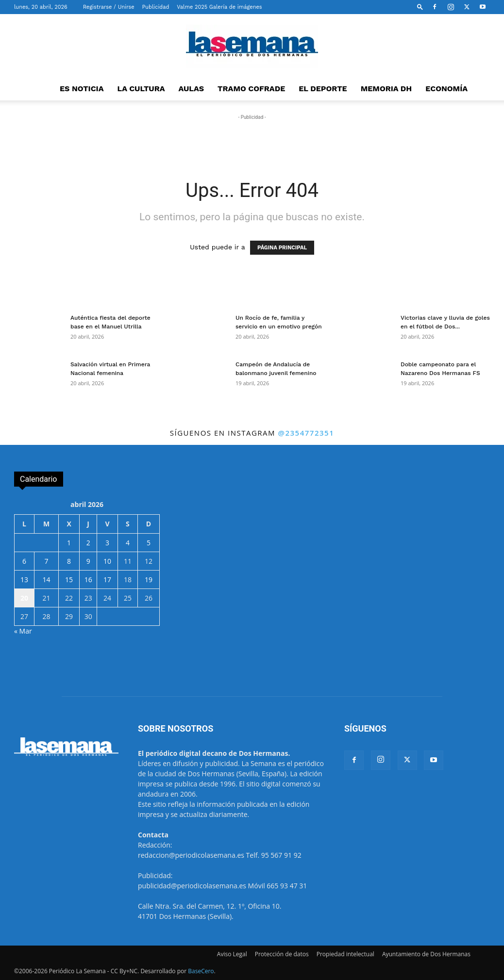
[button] (420, 7)
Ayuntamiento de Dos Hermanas (426, 954)
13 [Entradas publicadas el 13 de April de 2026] (24, 580)
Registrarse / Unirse (109, 7)
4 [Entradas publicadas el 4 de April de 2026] (128, 543)
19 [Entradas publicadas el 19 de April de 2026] (149, 580)
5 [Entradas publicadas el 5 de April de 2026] (149, 543)
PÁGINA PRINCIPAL (282, 248)
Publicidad (156, 7)
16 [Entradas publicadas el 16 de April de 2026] (88, 580)
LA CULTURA (141, 89)
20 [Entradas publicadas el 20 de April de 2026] (24, 598)
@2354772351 (306, 433)
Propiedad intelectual (345, 954)
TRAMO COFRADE (251, 89)
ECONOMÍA (446, 89)
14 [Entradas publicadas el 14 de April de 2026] (46, 580)
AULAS (192, 89)
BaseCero (201, 971)
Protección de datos (282, 954)
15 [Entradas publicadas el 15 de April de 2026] (69, 580)
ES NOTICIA (82, 89)
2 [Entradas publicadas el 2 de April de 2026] (88, 543)
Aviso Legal (232, 954)
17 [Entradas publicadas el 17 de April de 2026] (107, 580)
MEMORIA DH (386, 89)
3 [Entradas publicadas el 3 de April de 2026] (107, 543)
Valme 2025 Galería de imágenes (219, 7)
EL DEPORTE (323, 89)
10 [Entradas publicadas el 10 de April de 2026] (107, 561)
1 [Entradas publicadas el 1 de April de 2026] (69, 543)
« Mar (23, 631)
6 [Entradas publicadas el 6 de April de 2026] (24, 561)
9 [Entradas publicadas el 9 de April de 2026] (88, 561)
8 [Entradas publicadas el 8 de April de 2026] (69, 561)
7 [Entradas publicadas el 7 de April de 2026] (46, 561)
